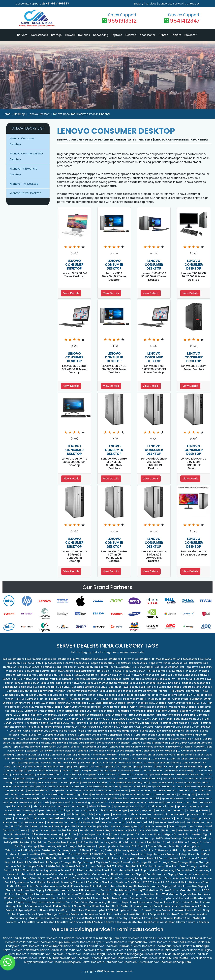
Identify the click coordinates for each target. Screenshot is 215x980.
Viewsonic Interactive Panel (24, 874)
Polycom (58, 759)
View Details (71, 293)
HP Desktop (171, 767)
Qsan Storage (188, 866)
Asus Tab (203, 794)
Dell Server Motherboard (110, 822)
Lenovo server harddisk (145, 798)
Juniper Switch (36, 866)
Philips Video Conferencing (31, 870)
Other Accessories (176, 663)
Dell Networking (28, 679)
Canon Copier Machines (93, 834)
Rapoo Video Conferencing (158, 870)
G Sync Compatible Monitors (111, 798)
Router (147, 771)
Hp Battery (169, 830)
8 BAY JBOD (102, 719)
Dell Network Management (56, 679)
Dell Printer (39, 842)
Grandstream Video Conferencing (50, 918)
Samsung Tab (187, 794)
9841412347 (185, 21)
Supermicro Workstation (79, 894)
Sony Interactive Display (162, 874)
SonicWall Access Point (186, 910)
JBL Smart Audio (15, 791)
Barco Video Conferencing (193, 870)
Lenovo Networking (74, 683)
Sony (68, 759)
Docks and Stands (170, 687)
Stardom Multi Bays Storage (180, 842)
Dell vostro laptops (102, 767)
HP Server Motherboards (62, 822)
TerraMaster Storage (134, 862)
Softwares (161, 850)
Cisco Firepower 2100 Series (172, 727)
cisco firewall (119, 723)
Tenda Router (154, 918)
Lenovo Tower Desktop (26, 193)
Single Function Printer (119, 842)
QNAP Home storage (115, 707)
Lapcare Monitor (144, 894)
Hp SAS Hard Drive (103, 802)
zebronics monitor (44, 806)
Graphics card (166, 755)
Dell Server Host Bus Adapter (113, 667)
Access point (23, 818)
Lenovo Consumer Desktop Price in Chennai (81, 114)
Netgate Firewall (141, 910)
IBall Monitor (104, 894)
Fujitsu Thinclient (49, 882)
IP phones (124, 743)
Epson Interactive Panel (146, 906)
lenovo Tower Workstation (19, 787)
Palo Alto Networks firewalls (78, 858)
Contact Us (192, 4)
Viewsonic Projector (173, 695)
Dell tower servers (62, 671)
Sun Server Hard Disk (199, 822)
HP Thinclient (147, 866)
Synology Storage (48, 775)
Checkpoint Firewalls (110, 858)
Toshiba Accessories (51, 814)
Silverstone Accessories (47, 834)
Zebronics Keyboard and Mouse (39, 798)
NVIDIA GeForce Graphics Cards (30, 802)
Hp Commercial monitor (186, 691)
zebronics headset (100, 806)
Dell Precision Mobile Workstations (48, 659)
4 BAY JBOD (118, 719)
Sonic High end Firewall (93, 731)
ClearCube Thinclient (101, 882)
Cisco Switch (16, 751)
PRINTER (20, 699)
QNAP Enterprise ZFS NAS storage (35, 703)
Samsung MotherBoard (170, 810)
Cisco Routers (140, 775)
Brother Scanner (141, 791)
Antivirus (175, 850)
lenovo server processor (76, 798)
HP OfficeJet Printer (105, 699)
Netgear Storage (92, 771)
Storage (56, 35)
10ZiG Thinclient (153, 882)
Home (7, 114)
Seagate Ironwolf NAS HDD (103, 787)
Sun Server (31, 826)
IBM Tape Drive (108, 759)
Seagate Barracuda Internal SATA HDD (176, 791)
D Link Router (176, 759)
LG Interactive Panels (198, 779)
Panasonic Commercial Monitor (97, 755)
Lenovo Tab (11, 798)
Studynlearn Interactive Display (25, 890)
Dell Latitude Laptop (67, 818)
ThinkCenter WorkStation (160, 922)
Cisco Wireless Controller (114, 775)
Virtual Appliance (28, 739)
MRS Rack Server (173, 779)
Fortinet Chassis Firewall (144, 723)
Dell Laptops (80, 767)
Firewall (70, 35)
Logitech (30, 759)
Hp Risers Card (61, 802)
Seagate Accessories (195, 683)
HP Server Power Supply (54, 826)
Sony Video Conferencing (90, 902)
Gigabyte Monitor (191, 894)
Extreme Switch (95, 866)
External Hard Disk (29, 854)
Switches (84, 35)
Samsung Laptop (133, 826)
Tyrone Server (27, 914)
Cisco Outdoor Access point (78, 775)
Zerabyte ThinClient (131, 918)
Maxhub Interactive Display (115, 886)
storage (204, 671)
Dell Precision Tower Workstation (120, 779)
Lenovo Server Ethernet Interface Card (140, 802)
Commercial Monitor (19, 691)
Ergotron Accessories (128, 763)
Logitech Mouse (68, 830)
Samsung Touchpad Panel (20, 814)
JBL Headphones (69, 783)
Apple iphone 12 (110, 818)
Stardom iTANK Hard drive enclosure (158, 715)
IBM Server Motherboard (170, 822)
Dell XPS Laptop (152, 767)
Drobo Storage (200, 862)
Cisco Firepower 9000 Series (41, 731)
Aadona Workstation (48, 894)
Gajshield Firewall (16, 862)
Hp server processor (126, 806)
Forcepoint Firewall (195, 858)
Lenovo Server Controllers (182, 802)
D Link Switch (158, 759)
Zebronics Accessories (106, 794)
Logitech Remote (117, 830)
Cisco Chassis (19, 830)
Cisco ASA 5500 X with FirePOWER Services (127, 727)
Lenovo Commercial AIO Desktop (173, 771)
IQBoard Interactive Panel (62, 890)
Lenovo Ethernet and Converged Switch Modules (145, 751)
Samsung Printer (37, 699)
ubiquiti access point (150, 878)
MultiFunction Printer (90, 842)
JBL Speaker (57, 791)
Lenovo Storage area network (150, 743)
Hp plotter (70, 834)
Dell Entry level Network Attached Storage (139, 675)
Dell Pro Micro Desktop (102, 922)
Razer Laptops (165, 898)
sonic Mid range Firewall (124, 731)
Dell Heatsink (148, 687)
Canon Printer (181, 699)
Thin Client (139, 846)
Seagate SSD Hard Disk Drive (89, 687)
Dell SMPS (206, 667)
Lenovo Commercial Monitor (151, 691)
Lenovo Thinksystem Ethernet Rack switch (177, 775)
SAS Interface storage (71, 711)
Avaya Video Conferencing (60, 874)
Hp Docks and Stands (190, 755)
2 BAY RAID (86, 719)
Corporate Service (171, 4)
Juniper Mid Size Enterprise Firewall (179, 739)
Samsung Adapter (33, 810)
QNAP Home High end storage (148, 707)
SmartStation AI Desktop (39, 922)
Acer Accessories (156, 826)
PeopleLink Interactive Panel (167, 914)
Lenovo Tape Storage (16, 747)
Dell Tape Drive (189, 667)
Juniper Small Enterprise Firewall (136, 739)
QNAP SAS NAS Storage (72, 703)
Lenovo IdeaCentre (130, 922)
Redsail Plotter (62, 906)
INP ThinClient (108, 918)
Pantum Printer (21, 834)
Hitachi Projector (27, 779)
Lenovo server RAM (85, 759)
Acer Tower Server (117, 791)
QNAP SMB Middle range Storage (42, 707)
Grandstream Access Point (52, 886)
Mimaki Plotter (169, 890)
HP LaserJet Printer (158, 699)
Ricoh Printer (40, 838)
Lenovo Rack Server (27, 683)
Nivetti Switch (121, 906)
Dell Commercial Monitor (82, 691)
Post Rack (24, 806)
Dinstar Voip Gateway (56, 850)
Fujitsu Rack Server (89, 898)
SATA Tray (69, 723)
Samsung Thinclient (73, 882)
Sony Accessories (141, 902)
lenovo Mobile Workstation (191, 783)
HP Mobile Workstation (166, 659)
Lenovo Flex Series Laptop (66, 838)
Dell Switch (46, 751)
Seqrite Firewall (38, 862)
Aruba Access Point (93, 914)
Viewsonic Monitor (23, 775)
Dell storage (14, 675)
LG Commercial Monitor (192, 751)
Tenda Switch (162, 910)
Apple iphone (90, 818)
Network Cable (203, 747)
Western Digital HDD (77, 794)
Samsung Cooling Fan (60, 810)
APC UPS (88, 854)
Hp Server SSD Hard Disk (176, 798)
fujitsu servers (67, 898)
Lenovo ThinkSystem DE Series (89, 747)
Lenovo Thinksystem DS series (174, 747)
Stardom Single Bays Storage (58, 846)
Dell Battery (137, 830)
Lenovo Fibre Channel (143, 683)
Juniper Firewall (104, 739)
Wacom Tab (22, 838)
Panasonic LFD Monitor (71, 787)
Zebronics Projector (166, 854)
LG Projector (152, 763)
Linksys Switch (191, 902)
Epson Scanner (170, 763)
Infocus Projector (50, 779)
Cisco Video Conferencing (82, 878)
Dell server (43, 671)
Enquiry (138, 4)
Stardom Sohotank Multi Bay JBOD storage (58, 715)
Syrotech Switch (69, 914)
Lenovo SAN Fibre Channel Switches (131, 747)
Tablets (176, 35)
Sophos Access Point (167, 902)
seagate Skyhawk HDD (199, 787)
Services (151, 4)
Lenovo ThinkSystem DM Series (50, 747)
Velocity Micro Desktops (191, 898)
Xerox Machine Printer (62, 842)
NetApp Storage (83, 862)
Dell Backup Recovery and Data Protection (85, 675)
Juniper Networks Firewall (141, 858)
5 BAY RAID (165, 719)
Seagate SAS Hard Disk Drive (52, 687)
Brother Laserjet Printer (30, 794)
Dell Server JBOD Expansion (40, 675)
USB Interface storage (100, 711)
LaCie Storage (46, 787)
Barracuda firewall (170, 858)
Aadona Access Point (63, 870)
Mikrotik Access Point (196, 882)
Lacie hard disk (151, 779)
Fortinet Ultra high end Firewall (180, 723)
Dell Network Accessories (131, 663)
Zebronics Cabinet (166, 667)
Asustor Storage (27, 858)
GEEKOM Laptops (118, 910)
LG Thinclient (172, 882)
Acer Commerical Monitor (46, 695)
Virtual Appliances (81, 739)
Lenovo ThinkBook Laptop (113, 838)
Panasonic (44, 759)
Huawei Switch (75, 866)
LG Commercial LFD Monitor (80, 779)
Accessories (148, 35)
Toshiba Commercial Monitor (137, 755)
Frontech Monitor (120, 890)
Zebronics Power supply (124, 687)
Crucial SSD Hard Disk (161, 846)
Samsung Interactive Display (135, 850)
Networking (101, 35)
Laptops (117, 35)
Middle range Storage (182, 707)
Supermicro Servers (142, 898)
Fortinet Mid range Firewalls (45, 727)
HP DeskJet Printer (79, 699)
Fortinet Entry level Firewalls (81, 727)
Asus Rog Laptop (66, 910)
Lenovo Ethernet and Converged (108, 683)
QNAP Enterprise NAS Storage (107, 703)
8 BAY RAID (41, 719)
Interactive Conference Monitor (132, 814)
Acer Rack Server (94, 791)
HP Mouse (89, 838)
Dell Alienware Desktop (197, 838)
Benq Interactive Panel (125, 870)
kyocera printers (108, 846)
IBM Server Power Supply (86, 826)
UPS (78, 854)
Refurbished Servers (92, 830)
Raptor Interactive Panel (94, 870)
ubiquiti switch (190, 854)
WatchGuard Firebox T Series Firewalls (92, 743)
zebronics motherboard (72, 806)
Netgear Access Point (176, 834)
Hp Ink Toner (167, 806)
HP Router (191, 671)
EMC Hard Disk (14, 826)
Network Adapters (187, 846)
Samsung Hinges (117, 810)
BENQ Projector (149, 695)
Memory (125, 846)
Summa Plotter (174, 918)
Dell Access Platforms (121, 679)
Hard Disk (103, 671)
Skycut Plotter (82, 906)
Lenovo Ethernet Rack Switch (96, 751)
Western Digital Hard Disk (58, 854)
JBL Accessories (47, 783)
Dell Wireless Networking (90, 679)
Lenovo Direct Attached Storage (191, 743)
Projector (190, 35)
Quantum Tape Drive (51, 878)
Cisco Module (112, 826)
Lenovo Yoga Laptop (188, 818)
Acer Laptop (103, 814)
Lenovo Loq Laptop (142, 838)
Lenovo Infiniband (169, 683)
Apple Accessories (102, 663)
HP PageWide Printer (132, 699)
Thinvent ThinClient (85, 918)
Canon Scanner (191, 763)
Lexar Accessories (162, 783)
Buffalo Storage (159, 862)
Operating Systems (103, 850)
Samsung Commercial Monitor (21, 755)
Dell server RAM (32, 663)
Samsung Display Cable (90, 810)
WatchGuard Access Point (35, 906)
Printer (163, 35)
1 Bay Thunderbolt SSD (188, 719)
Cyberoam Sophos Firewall (59, 735)
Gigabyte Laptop (26, 902)
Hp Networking (81, 802)
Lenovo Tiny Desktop (25, 184)
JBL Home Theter (38, 791)
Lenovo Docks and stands (116, 691)
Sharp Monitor (123, 894)
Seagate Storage (60, 862)
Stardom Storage (167, 711)
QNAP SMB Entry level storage (82, 707)
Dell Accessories (43, 818)
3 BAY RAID (71, 719)
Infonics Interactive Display (190, 886)
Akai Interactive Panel (94, 890)
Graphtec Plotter (191, 890)
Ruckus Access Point (84, 886)
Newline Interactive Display (128, 874)
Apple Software (186, 806)
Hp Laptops (112, 771)
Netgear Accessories (43, 763)
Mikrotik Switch (49, 858)
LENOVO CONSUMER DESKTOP (74, 265)
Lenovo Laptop (71, 771)
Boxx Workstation (167, 894)
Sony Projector (106, 695)
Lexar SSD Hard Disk (134, 787)
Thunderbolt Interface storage (135, 711)
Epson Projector (127, 695)
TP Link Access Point (148, 834)
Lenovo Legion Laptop (19, 719)
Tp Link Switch (191, 850)
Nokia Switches (138, 914)
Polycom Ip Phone (27, 910)
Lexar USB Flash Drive (94, 783)
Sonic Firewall (69, 731)
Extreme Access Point (178, 878)
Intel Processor (187, 830)
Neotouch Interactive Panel (56, 902)
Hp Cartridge (149, 806)
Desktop (131, 35)
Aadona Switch (15, 866)
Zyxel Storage (180, 862)
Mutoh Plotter (25, 894)
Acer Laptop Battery (181, 826)
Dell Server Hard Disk (140, 822)
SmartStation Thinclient (71, 922)
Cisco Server (34, 767)
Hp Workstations (82, 659)
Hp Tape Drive (127, 759)
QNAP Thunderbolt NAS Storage (146, 703)
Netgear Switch (68, 763)
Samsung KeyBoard (142, 810)
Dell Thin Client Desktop (122, 866)
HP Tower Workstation (136, 659)
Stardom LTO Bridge (195, 715)
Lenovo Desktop (39, 114)
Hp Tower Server (135, 671)
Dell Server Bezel (143, 667)
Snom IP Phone (80, 850)
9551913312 (122, 21)
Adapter (55, 723)
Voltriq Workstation (146, 890)
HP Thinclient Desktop (193, 767)
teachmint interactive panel (180, 906)
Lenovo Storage (51, 683)
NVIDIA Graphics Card (109, 854)
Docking (18, 723)
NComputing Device (161, 818)
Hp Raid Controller (153, 794)
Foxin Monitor (102, 906)
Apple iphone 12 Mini (134, 818)
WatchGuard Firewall (54, 743)
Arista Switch (56, 866)
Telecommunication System (23, 850)
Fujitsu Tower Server (115, 898)
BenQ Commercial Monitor (59, 755)
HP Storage (86, 822)
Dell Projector (87, 695)
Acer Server (74, 791)
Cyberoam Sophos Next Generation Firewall (105, 735)
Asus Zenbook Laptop (92, 910)
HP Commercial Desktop (44, 771)
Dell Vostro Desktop (168, 838)
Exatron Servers (117, 914)
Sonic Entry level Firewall (156, 731)
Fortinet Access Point (20, 886)
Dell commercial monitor (50, 691)
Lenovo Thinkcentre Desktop (171, 814)
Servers (22, 35)
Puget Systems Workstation (39, 898)
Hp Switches (175, 671)
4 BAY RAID (56, 719)
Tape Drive (156, 663)
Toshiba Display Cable (79, 814)
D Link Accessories (198, 759)
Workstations (39, 35)
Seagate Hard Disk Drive (20, 783)
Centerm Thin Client (128, 882)
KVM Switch (153, 830)
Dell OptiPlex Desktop (17, 842)
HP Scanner (51, 767)
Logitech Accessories (43, 830)
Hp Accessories (53, 663)
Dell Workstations (13, 659)
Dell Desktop (87, 763)
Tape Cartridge (19, 763)
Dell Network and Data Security (155, 679)
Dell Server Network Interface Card (39, 667)
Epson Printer (57, 699)
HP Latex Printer (35, 822)
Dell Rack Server (85, 671)
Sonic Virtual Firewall (186, 731)
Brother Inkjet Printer (148, 842)
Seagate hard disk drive (18, 687)
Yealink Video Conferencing (117, 878)
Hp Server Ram (131, 794)
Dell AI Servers (87, 846)
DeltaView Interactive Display (152, 886)
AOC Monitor (105, 763)
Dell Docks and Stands (197, 687)
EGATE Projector (197, 695)
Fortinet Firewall (98, 723)
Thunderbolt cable (36, 723)
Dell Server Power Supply (78, 667)
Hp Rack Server (156, 671)
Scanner (197, 699)
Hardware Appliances (54, 739)
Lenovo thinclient (167, 866)
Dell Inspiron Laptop (128, 767)
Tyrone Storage (47, 914)
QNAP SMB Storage (180, 703)
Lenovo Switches (66, 751)
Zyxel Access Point (25, 882)
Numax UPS (47, 910)
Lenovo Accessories (77, 663)
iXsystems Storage (107, 862)
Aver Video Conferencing (94, 874)
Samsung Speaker (197, 810)
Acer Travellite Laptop (138, 854)
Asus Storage (54, 794)
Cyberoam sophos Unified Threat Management (163, 735)
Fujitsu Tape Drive (25, 878)
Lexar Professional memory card (129, 783)
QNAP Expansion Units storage (36, 711)
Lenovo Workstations (107, 659)
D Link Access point (122, 834)
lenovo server (185, 679)
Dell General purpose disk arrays (187, 675)
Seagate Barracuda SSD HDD (165, 787)
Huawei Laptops (118, 902)
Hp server (117, 671)
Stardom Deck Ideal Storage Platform (110, 715)
